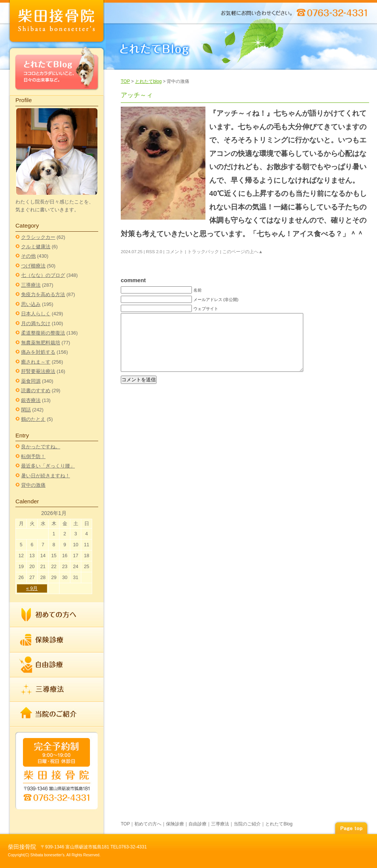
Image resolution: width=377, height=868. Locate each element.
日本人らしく (36, 314)
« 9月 (32, 588)
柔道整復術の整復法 (43, 333)
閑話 (26, 410)
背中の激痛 (33, 485)
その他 (28, 256)
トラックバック (203, 252)
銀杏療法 (31, 400)
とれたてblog (148, 81)
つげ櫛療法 (33, 266)
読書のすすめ (36, 390)
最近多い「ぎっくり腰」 (48, 466)
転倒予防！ (33, 456)
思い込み (31, 304)
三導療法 (31, 285)
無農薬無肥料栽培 (41, 343)
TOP (125, 81)
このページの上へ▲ (242, 252)
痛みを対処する (38, 352)
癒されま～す (36, 362)
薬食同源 (31, 381)
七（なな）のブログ (43, 275)
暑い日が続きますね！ (46, 476)
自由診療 (57, 665)
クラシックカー (38, 237)
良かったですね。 (41, 447)
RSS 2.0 (154, 252)
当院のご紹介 (57, 714)
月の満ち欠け (36, 323)
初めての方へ (57, 615)
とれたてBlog (57, 70)
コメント (175, 252)
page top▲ (351, 827)
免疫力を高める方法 (43, 294)
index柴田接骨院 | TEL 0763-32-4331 (57, 22)
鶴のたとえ (33, 419)
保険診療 (57, 640)
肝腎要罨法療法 (38, 371)
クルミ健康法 (36, 247)
